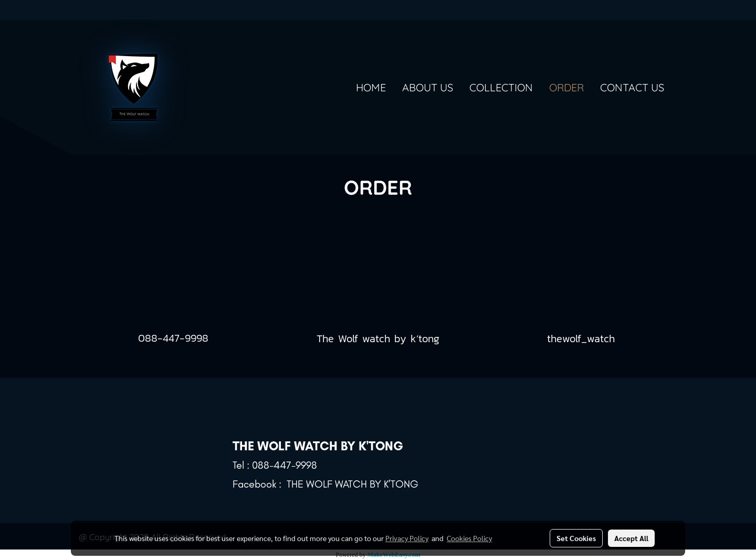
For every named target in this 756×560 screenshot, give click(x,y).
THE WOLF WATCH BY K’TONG (353, 484)
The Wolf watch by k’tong (378, 339)
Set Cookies (576, 538)
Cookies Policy (469, 538)
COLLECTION (501, 87)
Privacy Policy (407, 538)
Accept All (631, 538)
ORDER (566, 87)
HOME (371, 87)
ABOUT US (428, 87)
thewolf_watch (583, 339)
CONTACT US (632, 87)
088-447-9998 (173, 338)
